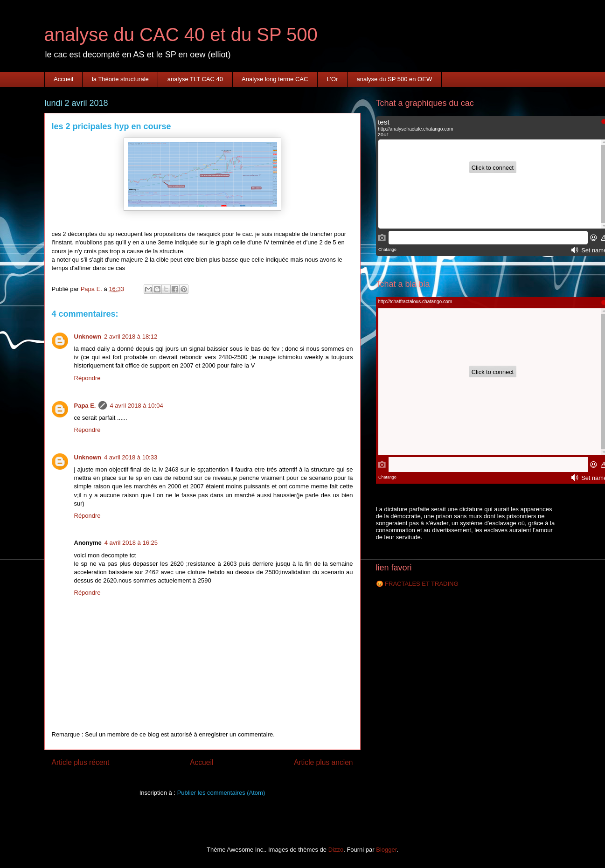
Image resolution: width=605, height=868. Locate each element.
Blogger (386, 850)
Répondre (87, 378)
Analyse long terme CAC (275, 79)
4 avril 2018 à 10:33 (131, 457)
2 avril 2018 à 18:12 (131, 337)
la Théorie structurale (120, 79)
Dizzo (336, 850)
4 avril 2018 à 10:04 (136, 406)
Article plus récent (81, 762)
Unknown (88, 337)
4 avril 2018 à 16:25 (131, 543)
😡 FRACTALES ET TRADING (417, 584)
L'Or (332, 79)
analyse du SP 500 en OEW (395, 79)
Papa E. (85, 406)
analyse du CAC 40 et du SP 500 (181, 35)
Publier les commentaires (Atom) (221, 793)
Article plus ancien (323, 762)
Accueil (63, 79)
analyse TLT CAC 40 (195, 79)
